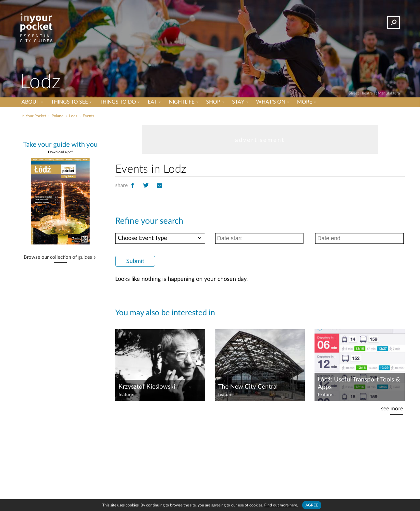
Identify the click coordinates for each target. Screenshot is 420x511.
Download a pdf (60, 152)
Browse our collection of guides (58, 257)
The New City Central (248, 387)
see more (392, 409)
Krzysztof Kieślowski (147, 387)
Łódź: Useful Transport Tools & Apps (359, 383)
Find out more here (281, 505)
